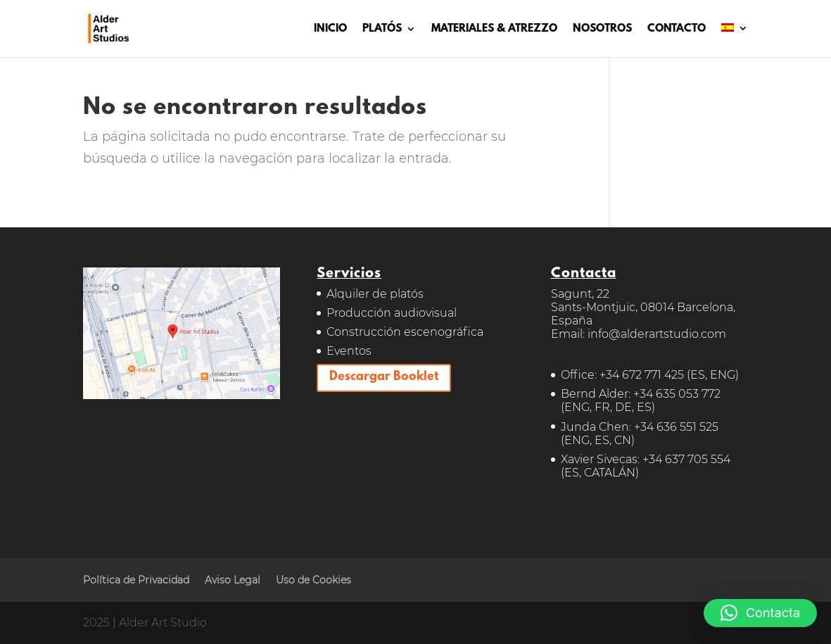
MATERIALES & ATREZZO (494, 30)
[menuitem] (735, 40)
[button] (760, 613)
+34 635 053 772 (677, 394)
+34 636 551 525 (676, 427)
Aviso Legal (233, 580)
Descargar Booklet (384, 377)
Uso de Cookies (313, 580)
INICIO (330, 30)
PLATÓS (382, 30)
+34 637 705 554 (686, 459)
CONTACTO (677, 30)
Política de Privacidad (136, 580)
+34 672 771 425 (642, 375)
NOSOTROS (602, 30)
